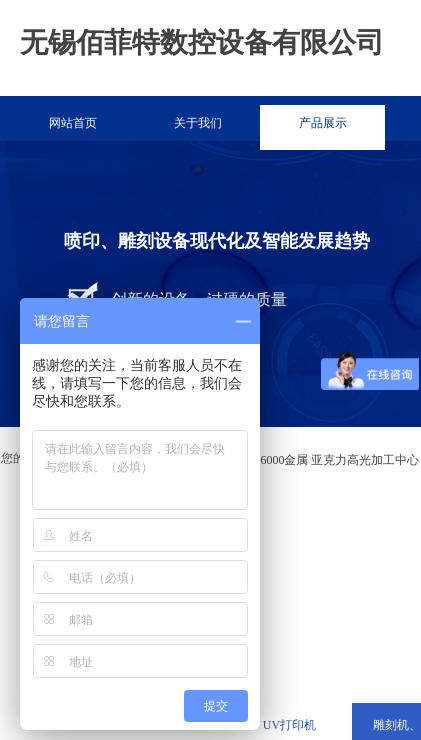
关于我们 (198, 123)
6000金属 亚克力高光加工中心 (339, 460)
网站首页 (73, 123)
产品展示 (323, 123)
